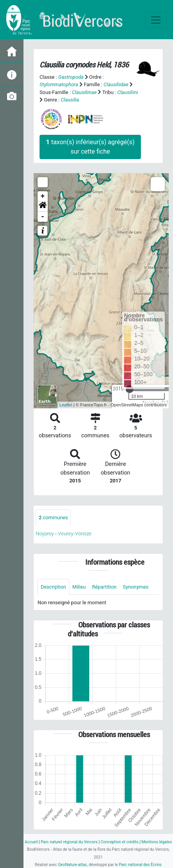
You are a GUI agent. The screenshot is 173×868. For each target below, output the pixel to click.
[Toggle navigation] (156, 20)
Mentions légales (157, 842)
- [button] (43, 217)
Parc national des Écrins (140, 865)
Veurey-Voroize (75, 534)
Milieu (79, 587)
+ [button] (43, 196)
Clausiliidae (116, 84)
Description (53, 587)
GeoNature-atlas (72, 865)
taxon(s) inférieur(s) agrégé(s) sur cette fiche (90, 147)
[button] (43, 207)
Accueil (31, 842)
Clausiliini (127, 92)
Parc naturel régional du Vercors (69, 842)
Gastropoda (71, 77)
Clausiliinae (84, 92)
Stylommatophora (59, 84)
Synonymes (136, 587)
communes (53, 517)
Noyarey (45, 534)
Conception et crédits (120, 842)
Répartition (104, 587)
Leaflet (66, 405)
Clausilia (70, 100)
